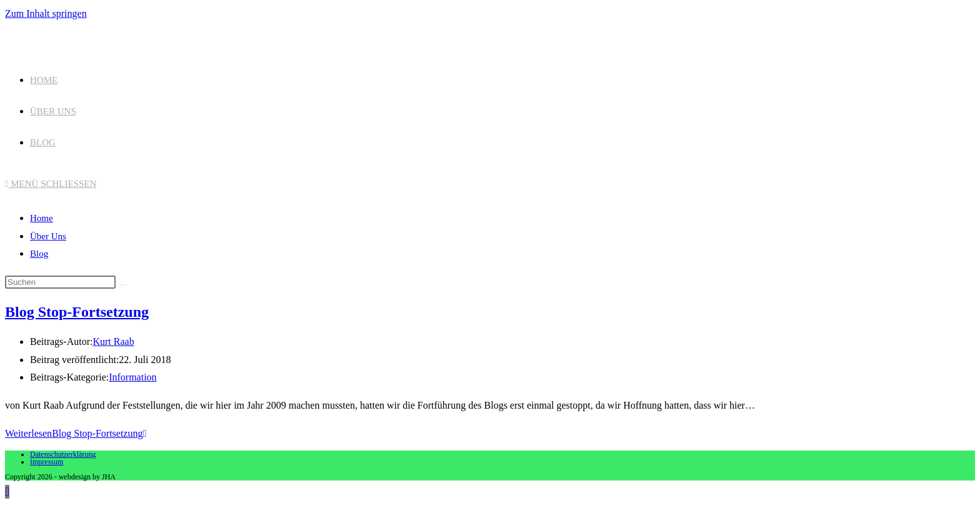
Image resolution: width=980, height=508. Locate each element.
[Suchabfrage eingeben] (60, 282)
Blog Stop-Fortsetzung (77, 312)
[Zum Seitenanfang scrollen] (7, 492)
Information (132, 377)
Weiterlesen (76, 433)
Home (42, 218)
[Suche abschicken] (122, 285)
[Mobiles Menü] (51, 184)
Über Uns (48, 236)
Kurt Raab (113, 341)
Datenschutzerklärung (63, 454)
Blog (39, 254)
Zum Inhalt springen (46, 13)
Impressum (47, 462)
